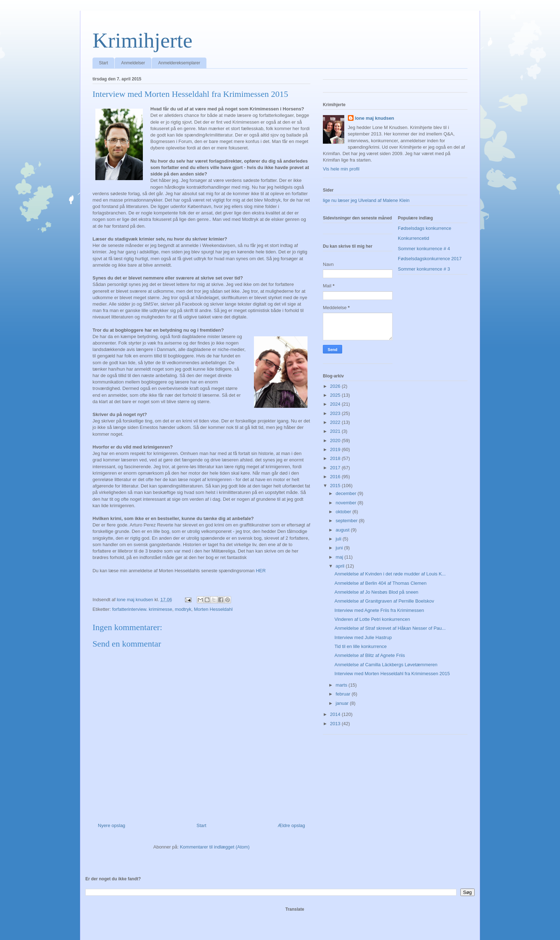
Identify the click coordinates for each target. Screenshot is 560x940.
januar (343, 703)
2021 (336, 431)
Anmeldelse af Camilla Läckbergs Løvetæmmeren (386, 665)
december (347, 493)
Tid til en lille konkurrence (360, 646)
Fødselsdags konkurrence (425, 228)
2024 (336, 404)
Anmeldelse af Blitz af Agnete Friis (369, 655)
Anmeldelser (133, 63)
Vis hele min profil (341, 169)
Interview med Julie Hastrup (363, 637)
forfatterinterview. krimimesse (142, 609)
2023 (336, 413)
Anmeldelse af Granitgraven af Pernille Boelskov (384, 601)
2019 (336, 449)
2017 (336, 468)
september (347, 521)
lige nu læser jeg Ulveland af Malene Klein (366, 200)
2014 (336, 714)
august (343, 530)
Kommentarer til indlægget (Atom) (215, 847)
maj (340, 557)
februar (344, 694)
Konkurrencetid (413, 238)
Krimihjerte (142, 40)
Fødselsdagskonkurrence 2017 (430, 259)
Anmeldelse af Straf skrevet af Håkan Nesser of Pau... (390, 628)
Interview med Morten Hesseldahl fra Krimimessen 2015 (392, 674)
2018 (336, 458)
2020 (336, 441)
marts (342, 685)
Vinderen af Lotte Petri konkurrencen (372, 619)
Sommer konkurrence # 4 (424, 249)
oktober (344, 512)
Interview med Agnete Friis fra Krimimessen (379, 610)
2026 (336, 386)
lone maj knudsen (375, 118)
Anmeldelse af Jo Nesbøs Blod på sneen (376, 592)
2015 (336, 486)
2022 (336, 422)
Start (103, 63)
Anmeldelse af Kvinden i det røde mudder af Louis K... (390, 574)
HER (261, 571)
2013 (336, 724)
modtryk (183, 609)
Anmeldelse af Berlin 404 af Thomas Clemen (380, 583)
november (347, 503)
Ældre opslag (291, 825)
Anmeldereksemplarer (179, 63)
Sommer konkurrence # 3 (424, 269)
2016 (336, 477)
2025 (336, 395)
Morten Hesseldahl (213, 609)
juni (340, 548)
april (341, 566)
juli (339, 539)
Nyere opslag (112, 825)
